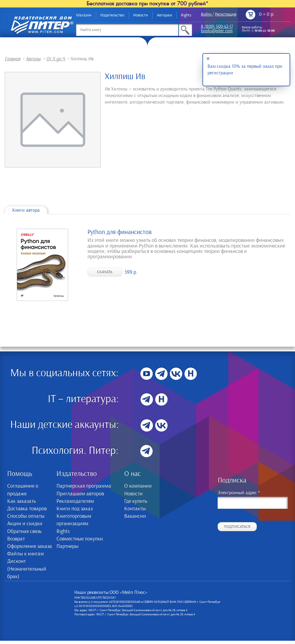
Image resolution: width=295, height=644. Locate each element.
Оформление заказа (30, 546)
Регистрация (226, 14)
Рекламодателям (75, 501)
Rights (186, 15)
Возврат (16, 539)
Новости (140, 15)
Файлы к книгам (26, 554)
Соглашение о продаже (23, 490)
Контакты (135, 509)
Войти (206, 14)
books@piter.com (217, 31)
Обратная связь (24, 531)
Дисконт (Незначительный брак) (27, 569)
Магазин (84, 15)
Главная (13, 59)
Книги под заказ (74, 509)
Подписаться (237, 527)
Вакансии (135, 516)
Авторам (164, 15)
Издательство (112, 15)
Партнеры (67, 546)
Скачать (105, 272)
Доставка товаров (27, 509)
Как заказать (21, 501)
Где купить (136, 501)
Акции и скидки (25, 524)
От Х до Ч (56, 59)
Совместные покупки (80, 539)
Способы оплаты (26, 516)
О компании (138, 486)
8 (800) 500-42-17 (217, 27)
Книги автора (26, 210)
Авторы (33, 59)
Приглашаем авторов (80, 494)
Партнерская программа (84, 486)
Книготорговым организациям (74, 520)
